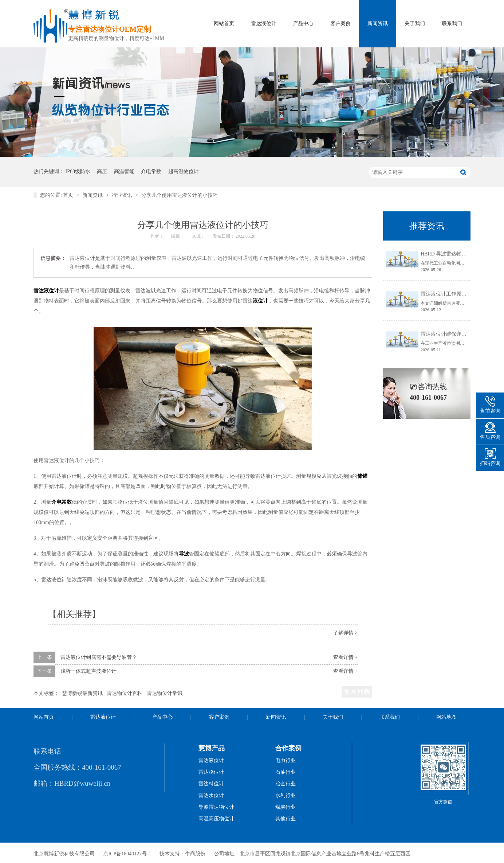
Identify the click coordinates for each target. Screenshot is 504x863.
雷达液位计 (264, 24)
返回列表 (357, 692)
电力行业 (286, 760)
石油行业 (286, 772)
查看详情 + (345, 657)
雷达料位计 (211, 784)
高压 (102, 171)
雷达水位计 (211, 795)
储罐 (362, 476)
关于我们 (415, 24)
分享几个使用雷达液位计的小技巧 (180, 195)
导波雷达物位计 (216, 807)
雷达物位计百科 (125, 693)
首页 (69, 195)
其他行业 (286, 819)
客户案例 (340, 24)
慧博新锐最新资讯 (82, 693)
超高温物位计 (184, 171)
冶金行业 (286, 784)
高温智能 (124, 171)
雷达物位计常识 (165, 693)
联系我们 (452, 24)
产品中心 (303, 24)
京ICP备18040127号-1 (127, 854)
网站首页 (224, 24)
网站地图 (446, 717)
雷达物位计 (211, 772)
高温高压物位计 (216, 819)
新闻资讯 (378, 24)
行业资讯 (123, 195)
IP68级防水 (78, 171)
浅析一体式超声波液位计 (88, 671)
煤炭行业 (286, 807)
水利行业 (286, 795)
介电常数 (151, 171)
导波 (184, 554)
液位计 (260, 301)
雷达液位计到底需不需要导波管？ (99, 657)
